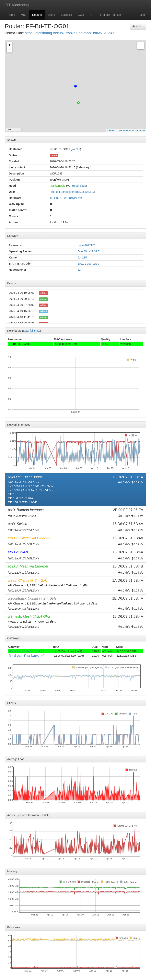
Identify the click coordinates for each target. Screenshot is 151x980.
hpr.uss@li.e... (85, 192)
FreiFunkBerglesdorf (62, 192)
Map (23, 15)
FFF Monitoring (17, 5)
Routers (37, 15)
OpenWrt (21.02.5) (89, 251)
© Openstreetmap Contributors (130, 130)
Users (51, 15)
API (92, 15)
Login (143, 15)
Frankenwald (58, 186)
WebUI (76, 149)
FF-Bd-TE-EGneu (20, 344)
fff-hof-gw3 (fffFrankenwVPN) (27, 656)
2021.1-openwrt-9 (88, 264)
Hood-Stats (79, 186)
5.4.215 (82, 257)
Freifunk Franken (110, 15)
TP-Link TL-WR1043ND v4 (66, 198)
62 (79, 270)
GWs (81, 15)
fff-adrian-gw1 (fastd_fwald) (25, 651)
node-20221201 (87, 245)
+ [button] (10, 45)
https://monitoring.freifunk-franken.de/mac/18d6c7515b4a (70, 33)
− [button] (10, 50)
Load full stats (31, 331)
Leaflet (111, 130)
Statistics (66, 15)
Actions (138, 26)
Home (11, 15)
